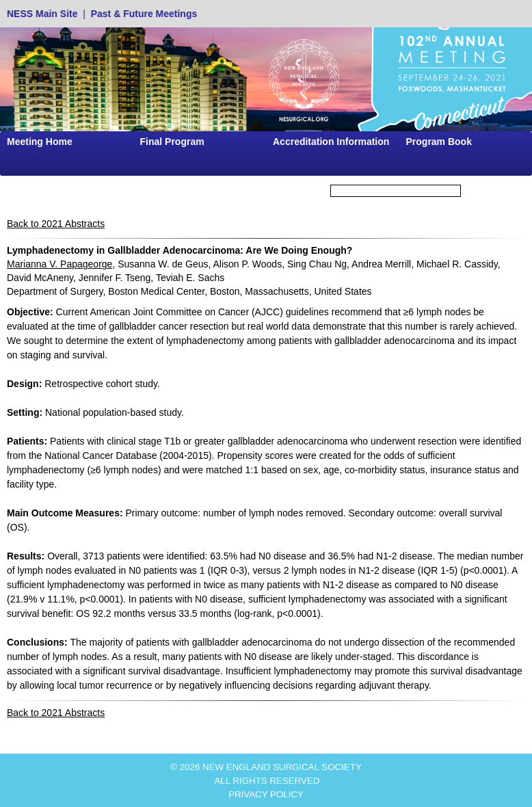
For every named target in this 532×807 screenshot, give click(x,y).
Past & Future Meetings (144, 14)
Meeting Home (40, 142)
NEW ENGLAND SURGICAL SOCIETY (282, 767)
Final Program (172, 142)
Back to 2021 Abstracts (56, 224)
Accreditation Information (331, 142)
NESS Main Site (42, 14)
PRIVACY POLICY (266, 794)
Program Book (439, 142)
